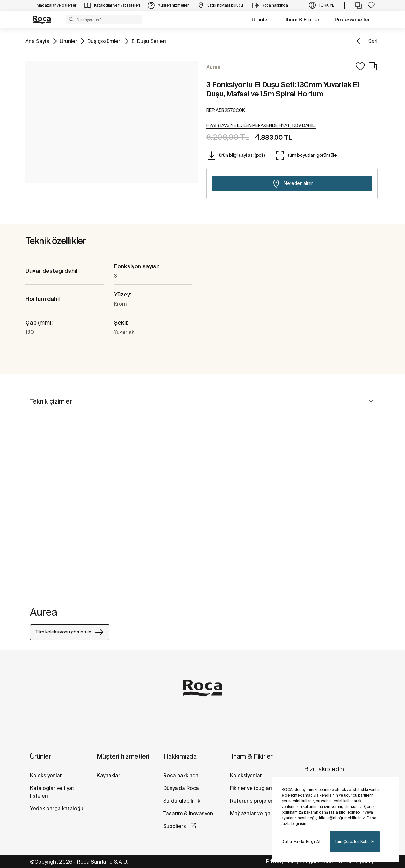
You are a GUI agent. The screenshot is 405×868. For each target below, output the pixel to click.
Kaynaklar (109, 775)
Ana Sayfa (37, 41)
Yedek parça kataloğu (57, 808)
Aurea (44, 612)
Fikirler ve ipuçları (251, 788)
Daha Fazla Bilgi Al (301, 842)
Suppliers (175, 826)
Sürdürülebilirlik (182, 801)
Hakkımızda (180, 756)
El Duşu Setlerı (149, 41)
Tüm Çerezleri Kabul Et (355, 842)
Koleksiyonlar (46, 775)
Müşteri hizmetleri (123, 756)
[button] (71, 19)
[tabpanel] (33, 510)
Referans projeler (251, 801)
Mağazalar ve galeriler (257, 813)
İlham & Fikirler (302, 20)
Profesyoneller (352, 20)
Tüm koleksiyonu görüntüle (70, 632)
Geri (373, 41)
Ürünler (261, 20)
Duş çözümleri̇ (104, 41)
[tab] (202, 402)
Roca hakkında (181, 775)
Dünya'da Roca (181, 788)
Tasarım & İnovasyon (188, 813)
